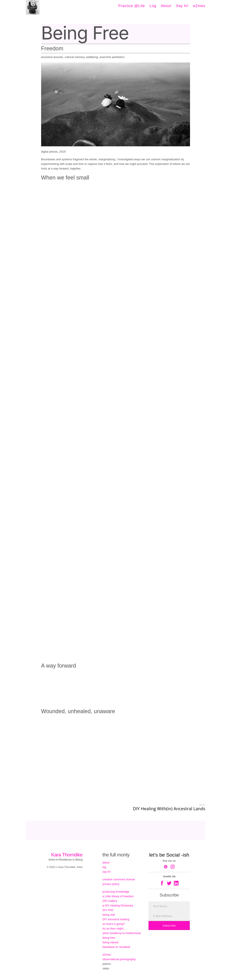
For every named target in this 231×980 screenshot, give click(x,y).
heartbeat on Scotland (116, 947)
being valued (110, 942)
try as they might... (114, 929)
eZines (107, 955)
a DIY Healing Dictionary (118, 906)
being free (109, 938)
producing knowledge (116, 892)
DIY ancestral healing (116, 919)
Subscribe (169, 925)
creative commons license (119, 879)
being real (109, 915)
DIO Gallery (110, 901)
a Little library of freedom (118, 896)
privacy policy (111, 884)
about (106, 863)
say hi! (106, 872)
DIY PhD (108, 910)
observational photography (119, 959)
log (104, 867)
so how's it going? (114, 924)
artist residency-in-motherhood (121, 933)
